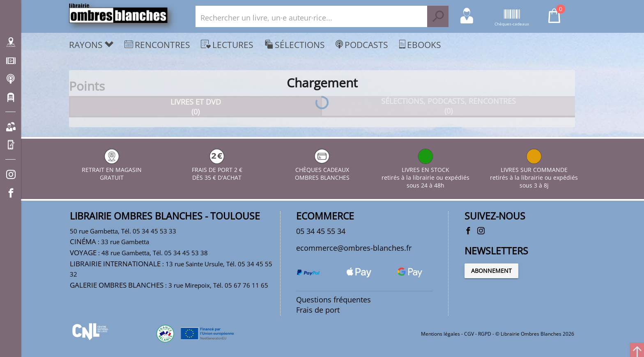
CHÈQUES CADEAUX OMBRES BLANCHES (322, 170)
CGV (469, 334)
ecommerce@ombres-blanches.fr (354, 248)
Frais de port (318, 310)
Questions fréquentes (333, 300)
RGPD (485, 334)
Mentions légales (440, 334)
